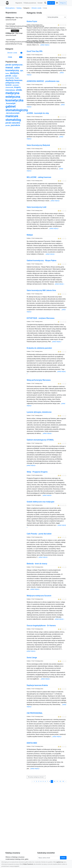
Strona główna (10, 8)
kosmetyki (11, 103)
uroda (19, 90)
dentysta (15, 73)
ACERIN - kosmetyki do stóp (38, 113)
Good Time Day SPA (35, 51)
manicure (12, 116)
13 (63, 781)
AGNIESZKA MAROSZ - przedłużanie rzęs (43, 81)
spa (22, 71)
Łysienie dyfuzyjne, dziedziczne (39, 412)
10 (54, 781)
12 (60, 781)
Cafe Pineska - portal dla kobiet (39, 534)
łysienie (9, 85)
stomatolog (14, 120)
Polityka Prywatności (28, 864)
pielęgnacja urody (13, 83)
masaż (10, 67)
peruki (9, 76)
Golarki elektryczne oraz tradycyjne (41, 502)
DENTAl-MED (32, 743)
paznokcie (15, 125)
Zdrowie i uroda (36, 8)
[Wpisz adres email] (49, 858)
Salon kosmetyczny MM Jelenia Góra (41, 290)
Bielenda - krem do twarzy (37, 564)
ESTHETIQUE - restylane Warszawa (41, 318)
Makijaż (30, 235)
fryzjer (17, 78)
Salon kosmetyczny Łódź (37, 207)
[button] (45, 3)
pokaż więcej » (45, 45)
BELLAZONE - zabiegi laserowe (39, 177)
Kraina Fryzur (32, 21)
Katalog (19, 8)
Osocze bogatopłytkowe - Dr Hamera (41, 626)
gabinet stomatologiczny (17, 108)
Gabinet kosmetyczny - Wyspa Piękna (42, 260)
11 (57, 781)
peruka (8, 125)
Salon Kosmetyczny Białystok (38, 145)
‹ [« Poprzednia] (32, 781)
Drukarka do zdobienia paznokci (39, 348)
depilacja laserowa (14, 80)
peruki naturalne (13, 123)
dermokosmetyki (13, 113)
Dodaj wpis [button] (51, 3)
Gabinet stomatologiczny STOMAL (40, 440)
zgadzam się (60, 862)
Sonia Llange (32, 658)
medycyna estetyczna (13, 95)
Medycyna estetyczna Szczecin (39, 596)
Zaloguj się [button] (63, 3)
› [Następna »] (65, 781)
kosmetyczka (14, 100)
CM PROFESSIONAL (35, 713)
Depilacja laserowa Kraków (37, 685)
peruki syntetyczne (14, 65)
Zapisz (63, 858)
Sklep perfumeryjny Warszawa (39, 380)
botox (8, 73)
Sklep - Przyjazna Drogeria (37, 472)
